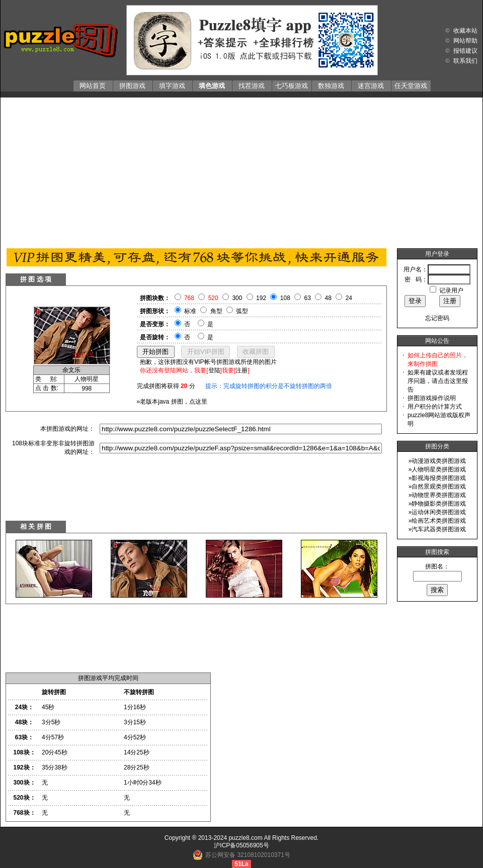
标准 (190, 311)
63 (308, 298)
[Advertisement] (242, 170)
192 (261, 298)
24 (349, 298)
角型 (216, 311)
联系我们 (465, 61)
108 (285, 298)
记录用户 (451, 291)
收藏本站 (465, 31)
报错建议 (465, 51)
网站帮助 (465, 41)
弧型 (242, 311)
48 (328, 298)
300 (237, 298)
